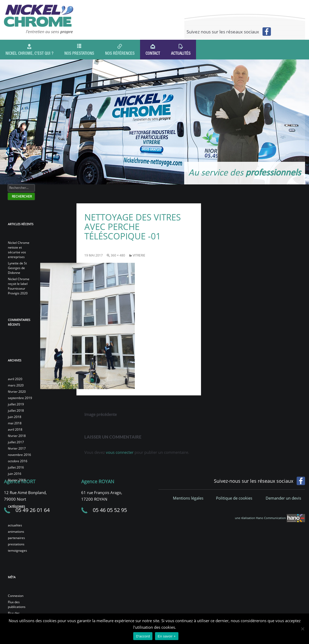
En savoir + (167, 636)
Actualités (181, 54)
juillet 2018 (16, 411)
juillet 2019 (16, 404)
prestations (16, 544)
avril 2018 (15, 429)
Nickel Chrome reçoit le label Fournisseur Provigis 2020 (19, 286)
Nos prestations (79, 53)
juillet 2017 (16, 442)
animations (16, 532)
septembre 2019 (20, 398)
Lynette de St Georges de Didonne (17, 268)
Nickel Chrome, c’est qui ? (29, 53)
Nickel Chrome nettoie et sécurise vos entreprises (19, 250)
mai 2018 (15, 423)
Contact (153, 54)
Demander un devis (283, 498)
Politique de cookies (234, 498)
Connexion (16, 596)
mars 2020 (16, 385)
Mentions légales (188, 498)
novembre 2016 (19, 455)
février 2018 (17, 436)
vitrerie (139, 255)
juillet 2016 (16, 467)
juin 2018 (15, 417)
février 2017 (17, 448)
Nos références (120, 53)
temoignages (17, 550)
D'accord (143, 636)
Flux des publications (17, 604)
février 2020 (17, 392)
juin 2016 (15, 474)
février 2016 (17, 480)
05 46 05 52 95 (110, 510)
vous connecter (120, 452)
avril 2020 (15, 379)
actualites (15, 525)
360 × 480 (118, 255)
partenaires (16, 538)
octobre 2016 (18, 461)
